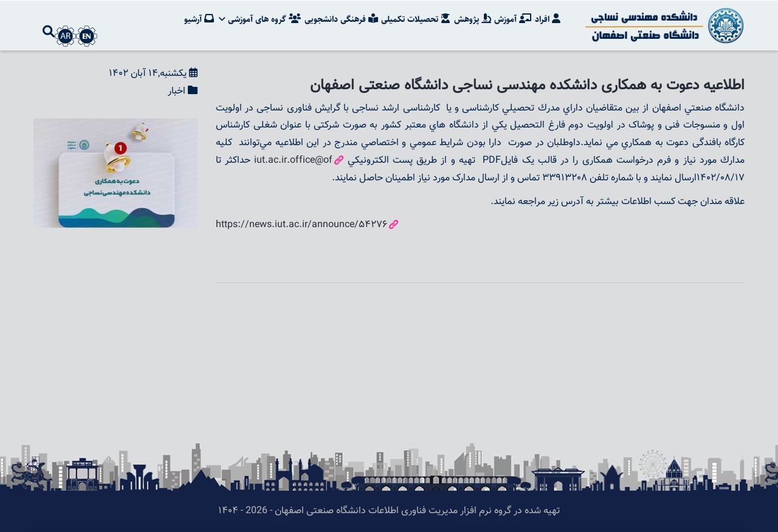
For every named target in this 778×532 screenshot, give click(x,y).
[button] (115, 127)
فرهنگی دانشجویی (340, 21)
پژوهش (472, 21)
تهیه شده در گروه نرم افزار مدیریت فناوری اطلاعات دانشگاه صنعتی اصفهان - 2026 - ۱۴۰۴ (389, 511)
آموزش (513, 21)
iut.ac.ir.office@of (293, 161)
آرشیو (198, 21)
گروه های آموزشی (259, 21)
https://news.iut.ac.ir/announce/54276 (301, 225)
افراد (548, 21)
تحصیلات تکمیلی (415, 21)
